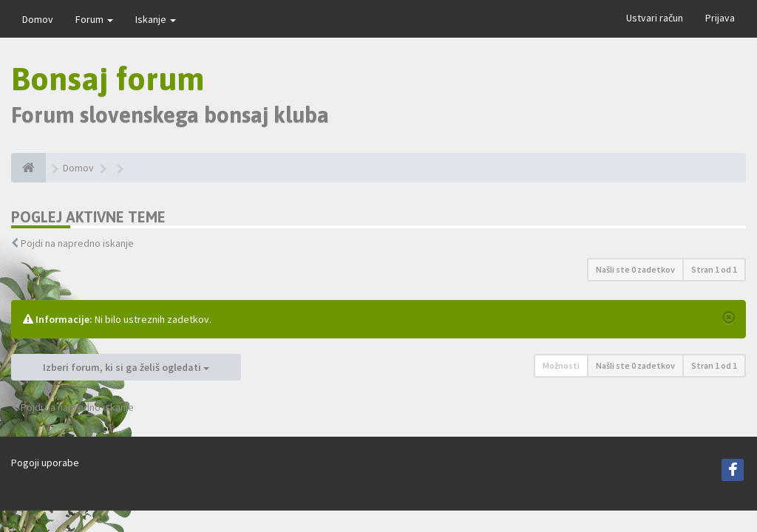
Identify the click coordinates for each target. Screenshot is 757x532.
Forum (94, 19)
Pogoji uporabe (45, 463)
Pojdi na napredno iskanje (77, 243)
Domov (38, 19)
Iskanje (156, 19)
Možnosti (561, 365)
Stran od (714, 269)
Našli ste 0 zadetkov (635, 269)
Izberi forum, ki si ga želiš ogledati (126, 367)
